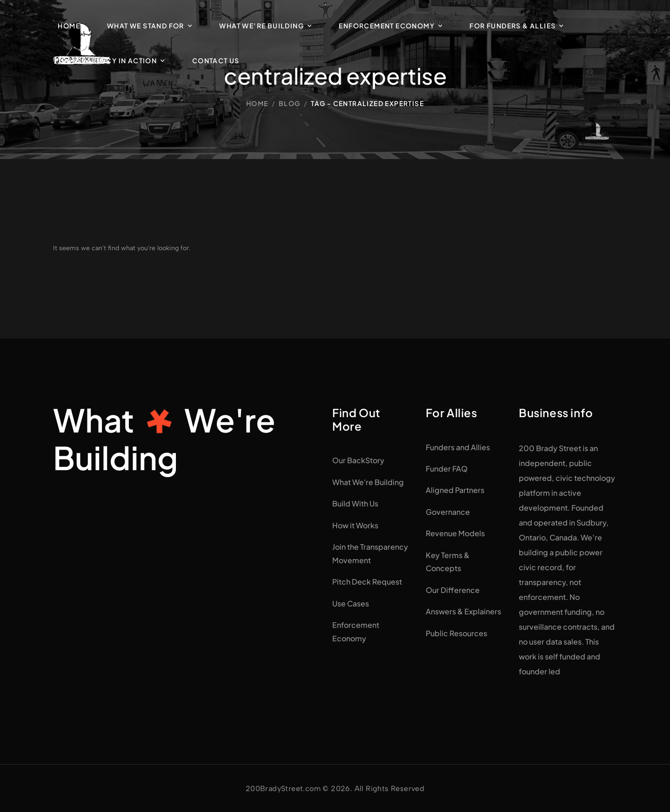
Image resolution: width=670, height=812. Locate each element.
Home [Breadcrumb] (257, 103)
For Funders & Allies (513, 26)
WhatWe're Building (164, 439)
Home (69, 26)
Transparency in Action (107, 60)
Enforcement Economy (387, 26)
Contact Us (216, 60)
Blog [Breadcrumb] (290, 103)
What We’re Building (261, 26)
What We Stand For (146, 26)
